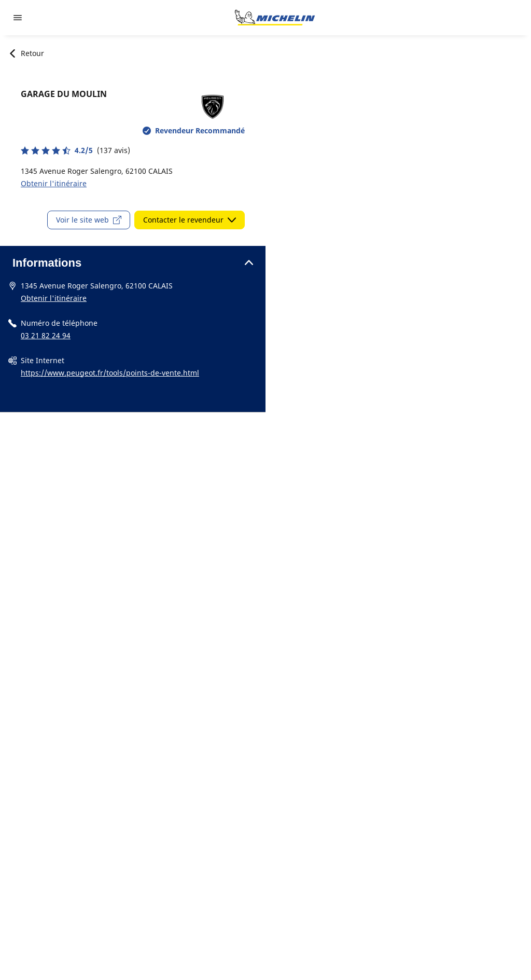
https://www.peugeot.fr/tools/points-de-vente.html (110, 373)
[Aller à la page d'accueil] (275, 18)
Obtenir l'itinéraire (54, 183)
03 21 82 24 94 (46, 335)
